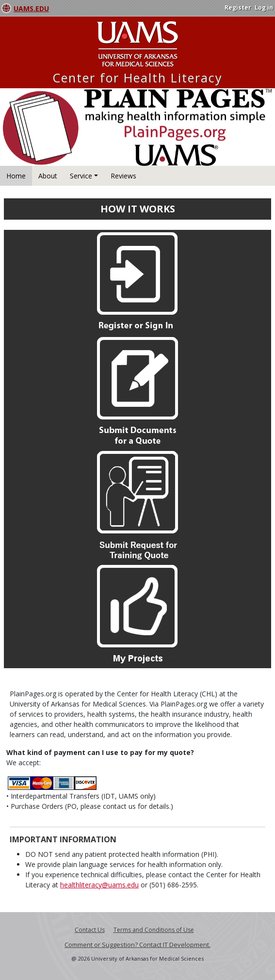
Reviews (123, 176)
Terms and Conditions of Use (154, 930)
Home (16, 176)
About (48, 176)
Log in (264, 8)
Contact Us (90, 930)
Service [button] (81, 176)
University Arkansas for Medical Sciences (137, 44)
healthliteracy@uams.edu (99, 885)
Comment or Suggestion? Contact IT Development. (137, 945)
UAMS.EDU (31, 8)
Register (238, 8)
